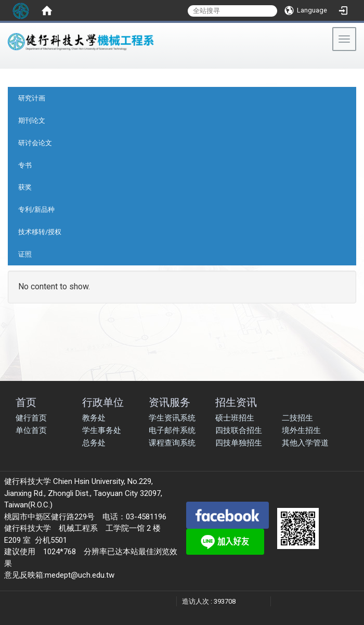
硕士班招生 (235, 418)
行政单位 (103, 402)
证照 (25, 254)
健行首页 (31, 418)
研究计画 (32, 98)
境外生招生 (301, 430)
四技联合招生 (239, 430)
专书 (25, 165)
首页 (26, 402)
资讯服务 (170, 402)
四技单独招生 (239, 443)
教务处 (94, 418)
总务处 (94, 443)
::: (5, 65)
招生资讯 (236, 402)
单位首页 (31, 430)
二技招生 (297, 418)
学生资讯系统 (172, 418)
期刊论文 (32, 120)
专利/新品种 (36, 209)
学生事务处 (102, 430)
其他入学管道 (305, 443)
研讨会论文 (35, 143)
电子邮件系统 (172, 430)
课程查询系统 (172, 443)
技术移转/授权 (40, 232)
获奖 (25, 187)
